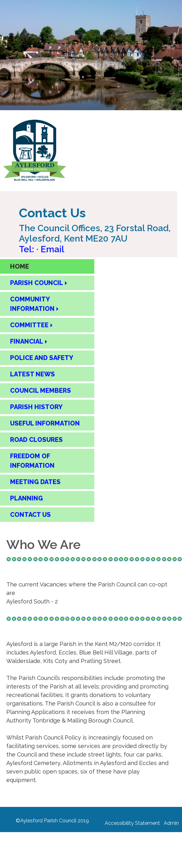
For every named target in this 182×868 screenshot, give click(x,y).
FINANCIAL (27, 341)
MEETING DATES (35, 482)
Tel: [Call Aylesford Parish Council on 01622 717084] (28, 249)
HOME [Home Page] (20, 266)
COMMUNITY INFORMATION (32, 304)
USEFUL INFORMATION (45, 423)
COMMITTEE (29, 325)
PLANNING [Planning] (26, 498)
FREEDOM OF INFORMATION (32, 461)
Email (53, 249)
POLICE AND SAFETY (42, 358)
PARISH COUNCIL (37, 283)
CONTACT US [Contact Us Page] (30, 515)
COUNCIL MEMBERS (41, 391)
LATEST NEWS (32, 374)
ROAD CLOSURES (36, 440)
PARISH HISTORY (36, 407)
